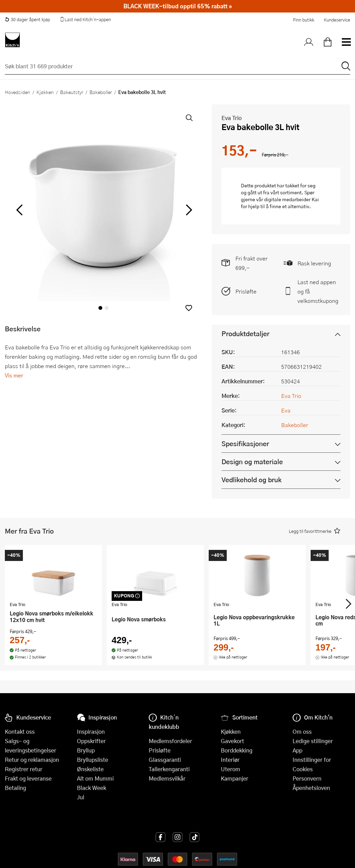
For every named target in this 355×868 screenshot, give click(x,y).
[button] (189, 308)
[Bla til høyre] (188, 210)
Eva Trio (232, 118)
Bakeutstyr (72, 92)
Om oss (302, 731)
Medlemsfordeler (170, 741)
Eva (286, 410)
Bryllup (86, 750)
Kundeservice (337, 20)
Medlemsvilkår (167, 778)
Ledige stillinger (313, 741)
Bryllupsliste (93, 760)
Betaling (15, 788)
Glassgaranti (165, 760)
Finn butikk (304, 20)
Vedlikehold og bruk (252, 480)
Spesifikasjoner (245, 444)
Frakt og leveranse (28, 778)
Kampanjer (235, 778)
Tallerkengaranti (169, 769)
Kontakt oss (20, 731)
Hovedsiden (18, 92)
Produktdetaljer (245, 334)
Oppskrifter (91, 741)
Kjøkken (45, 92)
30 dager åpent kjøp (27, 19)
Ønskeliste (90, 769)
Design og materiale (252, 462)
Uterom (231, 769)
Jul (81, 797)
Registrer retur (24, 769)
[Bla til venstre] (19, 210)
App (297, 750)
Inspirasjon (91, 731)
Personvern (307, 778)
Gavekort (232, 741)
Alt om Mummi (95, 778)
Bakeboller (101, 92)
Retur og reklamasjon (32, 760)
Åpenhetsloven (311, 788)
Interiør (230, 760)
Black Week (92, 788)
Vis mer (14, 375)
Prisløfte (246, 291)
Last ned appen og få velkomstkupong (318, 291)
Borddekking (237, 750)
